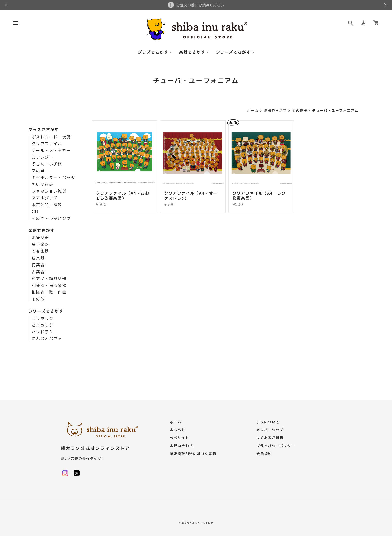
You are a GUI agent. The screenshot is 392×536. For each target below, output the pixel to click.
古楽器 (38, 272)
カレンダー (43, 157)
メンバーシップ (270, 430)
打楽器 (38, 265)
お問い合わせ (181, 446)
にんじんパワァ (47, 339)
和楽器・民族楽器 (49, 286)
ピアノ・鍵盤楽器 (49, 279)
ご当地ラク (43, 325)
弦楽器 (38, 258)
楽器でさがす (192, 52)
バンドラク (43, 332)
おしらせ (178, 430)
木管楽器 (40, 238)
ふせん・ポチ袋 (47, 164)
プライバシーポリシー (276, 446)
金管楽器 (300, 111)
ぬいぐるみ (43, 185)
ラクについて (268, 422)
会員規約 (264, 454)
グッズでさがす (153, 52)
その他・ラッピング (51, 219)
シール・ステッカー (51, 151)
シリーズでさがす (233, 52)
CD (35, 212)
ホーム (253, 111)
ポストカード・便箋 (51, 137)
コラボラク (43, 319)
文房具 (38, 171)
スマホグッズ (45, 198)
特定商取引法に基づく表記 (193, 454)
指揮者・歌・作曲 (49, 292)
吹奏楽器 (40, 251)
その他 (38, 299)
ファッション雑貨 (49, 191)
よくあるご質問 (270, 438)
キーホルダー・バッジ (53, 178)
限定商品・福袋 (47, 205)
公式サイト (180, 438)
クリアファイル (47, 144)
